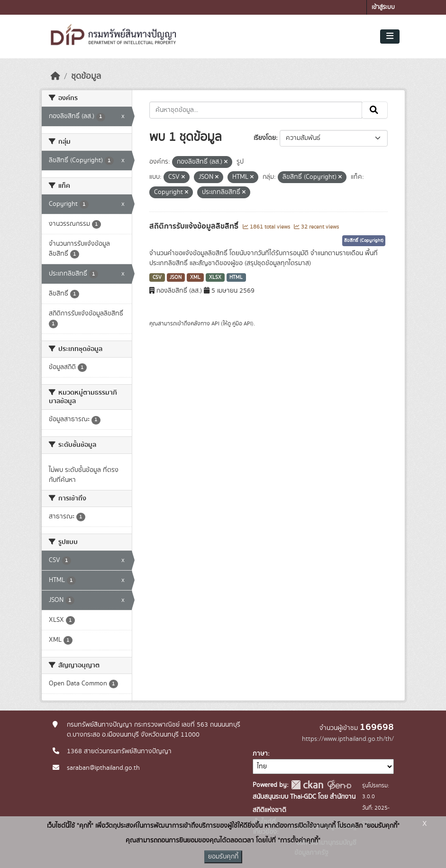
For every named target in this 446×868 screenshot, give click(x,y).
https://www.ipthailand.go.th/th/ (348, 739)
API (215, 323)
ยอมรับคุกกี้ (223, 857)
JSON (176, 277)
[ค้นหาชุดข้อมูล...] (256, 110)
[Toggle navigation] (390, 37)
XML (195, 277)
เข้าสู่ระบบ (383, 7)
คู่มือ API (242, 323)
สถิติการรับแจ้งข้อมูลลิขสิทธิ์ (195, 226)
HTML (236, 277)
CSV (157, 277)
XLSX (215, 277)
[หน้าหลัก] (55, 76)
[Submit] (375, 110)
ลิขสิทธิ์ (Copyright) (364, 240)
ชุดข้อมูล (86, 76)
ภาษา (260, 754)
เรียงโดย (265, 138)
